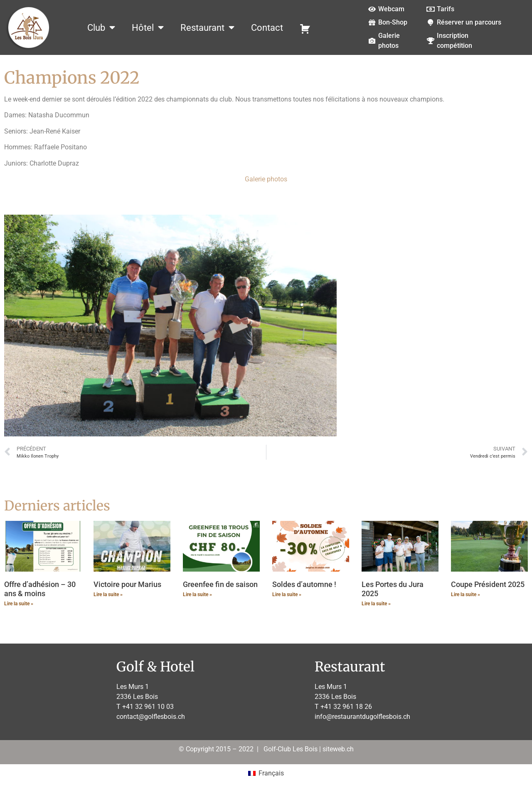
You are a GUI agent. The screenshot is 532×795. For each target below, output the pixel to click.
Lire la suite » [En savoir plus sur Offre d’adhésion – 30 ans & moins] (19, 604)
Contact (267, 27)
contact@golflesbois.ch (151, 717)
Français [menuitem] (271, 773)
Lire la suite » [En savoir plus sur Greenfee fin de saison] (197, 594)
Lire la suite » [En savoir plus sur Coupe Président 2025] (465, 594)
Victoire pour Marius (127, 584)
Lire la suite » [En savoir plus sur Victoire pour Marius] (108, 594)
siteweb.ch (338, 749)
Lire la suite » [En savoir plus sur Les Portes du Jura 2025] (376, 604)
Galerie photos (266, 179)
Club (101, 27)
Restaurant (207, 27)
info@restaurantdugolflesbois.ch (362, 717)
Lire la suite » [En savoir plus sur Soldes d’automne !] (287, 594)
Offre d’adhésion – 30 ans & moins (40, 589)
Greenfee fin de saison (220, 584)
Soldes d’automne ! (304, 584)
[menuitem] (266, 773)
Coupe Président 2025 (488, 584)
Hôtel (148, 27)
